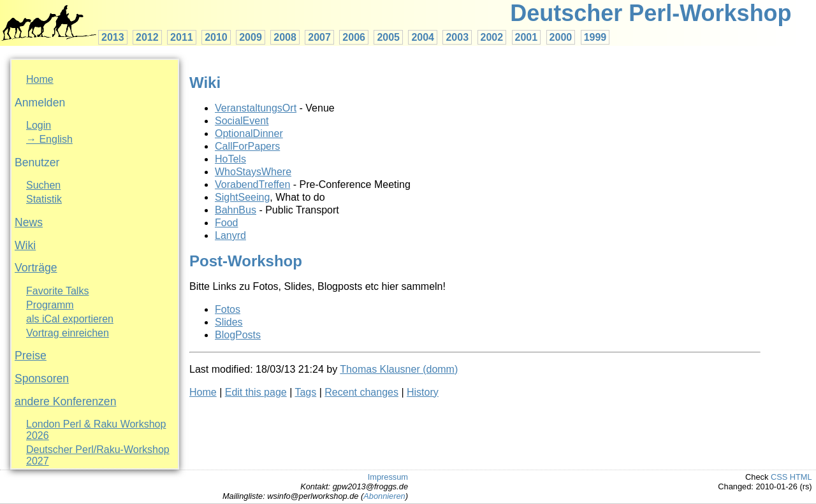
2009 (251, 37)
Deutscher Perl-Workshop (651, 13)
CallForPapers (247, 146)
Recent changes (361, 392)
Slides (229, 322)
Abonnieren (384, 496)
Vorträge (36, 268)
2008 (285, 37)
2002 (492, 37)
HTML (801, 477)
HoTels (230, 159)
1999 (595, 37)
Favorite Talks (57, 291)
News (29, 222)
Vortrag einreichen (68, 333)
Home (40, 79)
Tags (305, 392)
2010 (216, 37)
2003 (457, 37)
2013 (113, 37)
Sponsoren (42, 378)
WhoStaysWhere (253, 172)
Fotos (228, 309)
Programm (50, 305)
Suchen (43, 185)
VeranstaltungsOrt (256, 108)
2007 (319, 37)
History (423, 392)
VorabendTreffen (252, 184)
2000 (561, 37)
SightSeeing (242, 197)
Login (39, 125)
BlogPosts (238, 335)
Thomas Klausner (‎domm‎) (399, 369)
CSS (779, 477)
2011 (182, 37)
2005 (388, 37)
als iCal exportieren (70, 319)
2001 (527, 37)
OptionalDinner (249, 133)
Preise (31, 356)
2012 (147, 37)
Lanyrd (230, 235)
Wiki (25, 245)
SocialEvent (242, 121)
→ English (49, 139)
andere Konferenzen (65, 401)
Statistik (44, 199)
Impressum (388, 477)
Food (226, 223)
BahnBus (236, 210)
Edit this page (256, 392)
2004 (423, 37)
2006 (354, 37)
